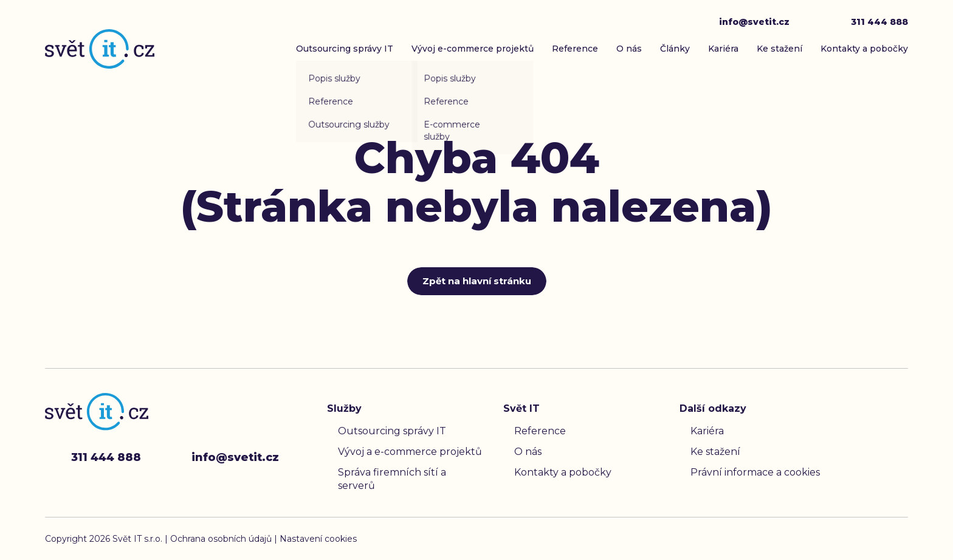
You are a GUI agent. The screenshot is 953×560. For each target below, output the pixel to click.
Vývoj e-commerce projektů (473, 49)
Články (675, 49)
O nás (629, 49)
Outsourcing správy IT (345, 49)
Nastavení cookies (318, 539)
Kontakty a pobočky (864, 49)
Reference (575, 49)
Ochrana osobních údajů (222, 539)
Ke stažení (779, 49)
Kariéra (723, 49)
